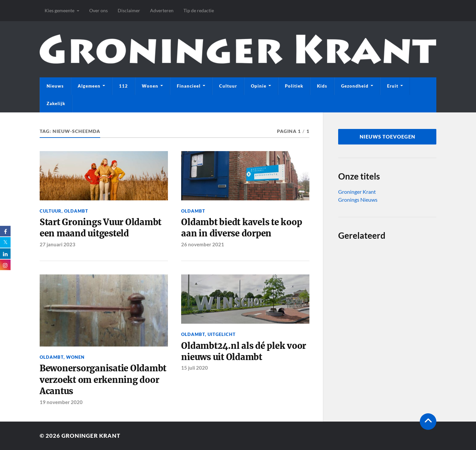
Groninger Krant (357, 192)
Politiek (294, 86)
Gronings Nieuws (358, 200)
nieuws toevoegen (387, 137)
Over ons (99, 10)
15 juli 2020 (195, 368)
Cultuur (228, 86)
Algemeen (89, 86)
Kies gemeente (59, 10)
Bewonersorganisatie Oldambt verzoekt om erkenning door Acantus (103, 380)
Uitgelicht (222, 334)
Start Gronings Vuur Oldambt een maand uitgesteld (100, 228)
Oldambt (76, 211)
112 (123, 86)
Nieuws (55, 86)
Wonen (150, 86)
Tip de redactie (199, 10)
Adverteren (162, 10)
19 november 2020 (61, 402)
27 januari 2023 (58, 244)
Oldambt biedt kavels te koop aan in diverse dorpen (241, 228)
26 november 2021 (203, 244)
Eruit (393, 86)
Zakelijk (56, 103)
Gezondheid (355, 86)
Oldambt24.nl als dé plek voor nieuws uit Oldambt (244, 351)
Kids (322, 86)
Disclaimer (129, 10)
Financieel (189, 86)
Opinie (259, 86)
